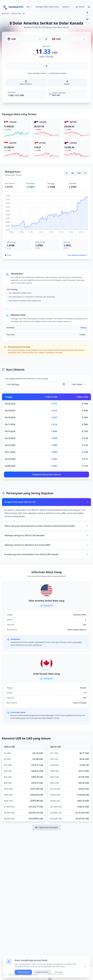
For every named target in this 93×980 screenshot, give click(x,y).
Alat (50, 979)
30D (73, 173)
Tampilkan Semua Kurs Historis (46, 474)
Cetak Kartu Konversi (46, 827)
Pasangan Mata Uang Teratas (47, 7)
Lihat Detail (78, 384)
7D (66, 173)
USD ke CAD (16, 13)
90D (79, 173)
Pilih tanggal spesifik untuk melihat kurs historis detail (26, 379)
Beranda (5, 13)
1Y (85, 173)
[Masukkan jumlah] (46, 66)
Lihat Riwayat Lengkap (78, 255)
